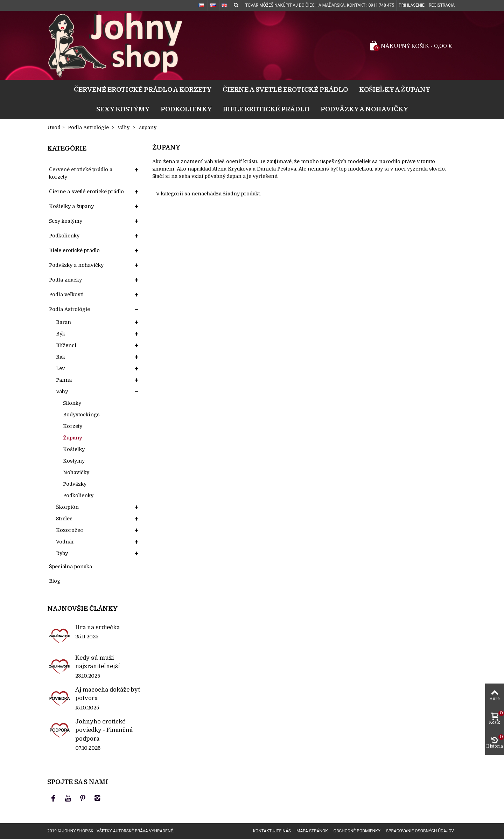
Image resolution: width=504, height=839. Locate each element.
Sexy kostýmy (123, 109)
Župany (72, 438)
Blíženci (66, 345)
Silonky (72, 403)
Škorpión (67, 507)
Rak (61, 357)
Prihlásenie (412, 5)
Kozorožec (69, 530)
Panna (64, 380)
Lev (60, 368)
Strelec (64, 519)
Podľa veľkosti (66, 294)
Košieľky (74, 449)
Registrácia (442, 5)
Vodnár (65, 542)
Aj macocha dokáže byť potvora (108, 694)
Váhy (62, 391)
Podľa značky (65, 280)
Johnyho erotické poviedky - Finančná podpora (104, 730)
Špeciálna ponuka (71, 567)
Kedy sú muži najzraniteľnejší (98, 662)
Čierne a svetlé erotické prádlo (285, 89)
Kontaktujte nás (272, 831)
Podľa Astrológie (69, 309)
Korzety (73, 426)
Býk (61, 334)
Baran (64, 322)
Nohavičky (76, 472)
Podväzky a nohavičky (364, 109)
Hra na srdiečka (97, 627)
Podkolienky (186, 109)
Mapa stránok (312, 831)
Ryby (62, 553)
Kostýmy (74, 461)
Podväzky (75, 484)
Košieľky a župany (395, 89)
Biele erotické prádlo (266, 109)
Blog (55, 581)
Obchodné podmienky (357, 831)
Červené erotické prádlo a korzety (143, 89)
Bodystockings (81, 415)
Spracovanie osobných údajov (420, 831)
